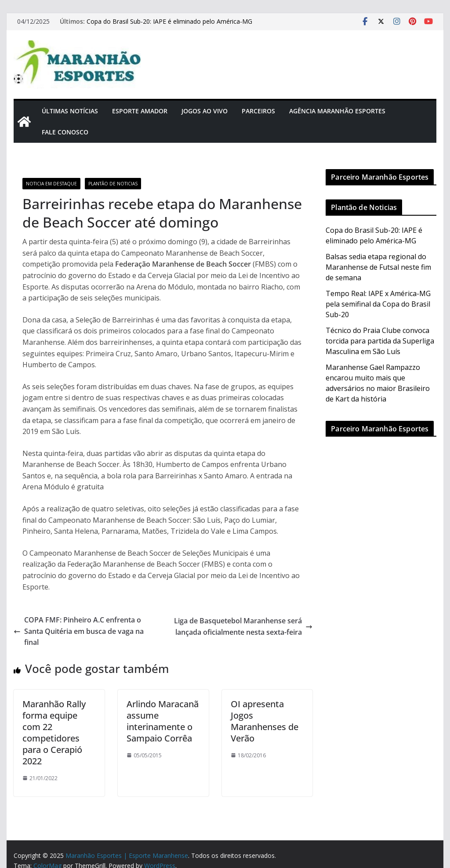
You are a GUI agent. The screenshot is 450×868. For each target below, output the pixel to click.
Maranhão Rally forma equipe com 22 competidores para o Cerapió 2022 (54, 732)
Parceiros (258, 111)
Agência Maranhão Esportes (337, 111)
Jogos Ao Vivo (205, 111)
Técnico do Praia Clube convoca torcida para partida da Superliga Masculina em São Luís (380, 341)
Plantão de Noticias (113, 184)
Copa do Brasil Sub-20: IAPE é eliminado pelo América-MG (169, 21)
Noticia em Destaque (51, 184)
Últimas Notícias (70, 111)
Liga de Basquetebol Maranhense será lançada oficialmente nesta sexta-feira (243, 626)
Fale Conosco (65, 132)
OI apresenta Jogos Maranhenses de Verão (265, 721)
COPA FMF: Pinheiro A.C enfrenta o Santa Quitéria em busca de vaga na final (79, 631)
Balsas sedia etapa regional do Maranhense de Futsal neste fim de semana (378, 267)
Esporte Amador (140, 111)
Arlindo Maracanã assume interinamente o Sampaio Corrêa (163, 721)
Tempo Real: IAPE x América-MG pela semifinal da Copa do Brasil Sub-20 (378, 304)
